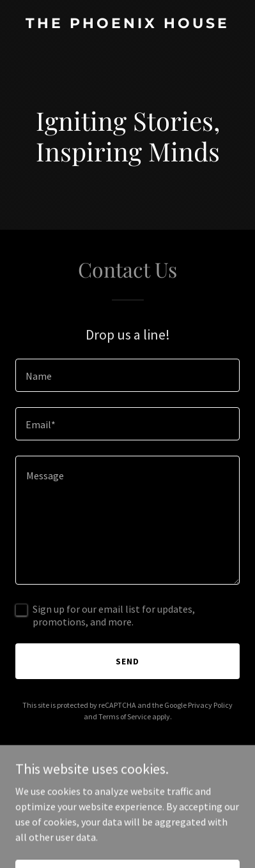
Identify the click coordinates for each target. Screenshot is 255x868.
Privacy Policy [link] (210, 705)
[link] (127, 24)
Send (127, 661)
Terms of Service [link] (125, 716)
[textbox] (127, 375)
